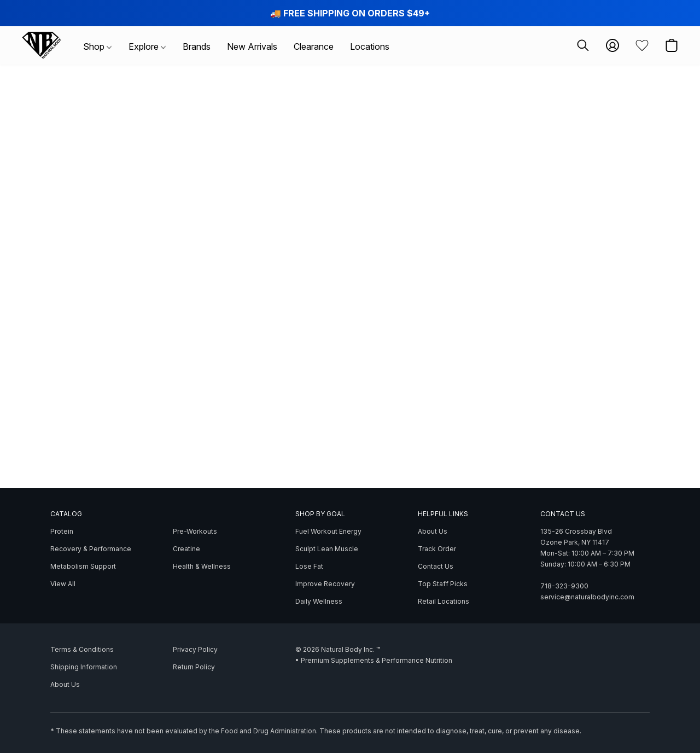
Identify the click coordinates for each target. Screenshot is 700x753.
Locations (370, 46)
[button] (42, 45)
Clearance (314, 46)
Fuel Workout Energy (328, 531)
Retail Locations (444, 601)
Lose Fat (309, 566)
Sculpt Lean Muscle (327, 549)
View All (63, 584)
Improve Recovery (325, 584)
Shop (97, 46)
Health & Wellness (202, 566)
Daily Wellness (319, 601)
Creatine (186, 549)
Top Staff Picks (443, 584)
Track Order (437, 549)
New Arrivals (252, 46)
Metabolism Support (83, 566)
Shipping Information (84, 667)
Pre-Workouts (195, 531)
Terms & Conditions (82, 649)
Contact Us (436, 566)
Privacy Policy (195, 649)
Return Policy (194, 667)
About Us (433, 531)
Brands (197, 46)
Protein (62, 531)
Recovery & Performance (91, 549)
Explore (147, 46)
